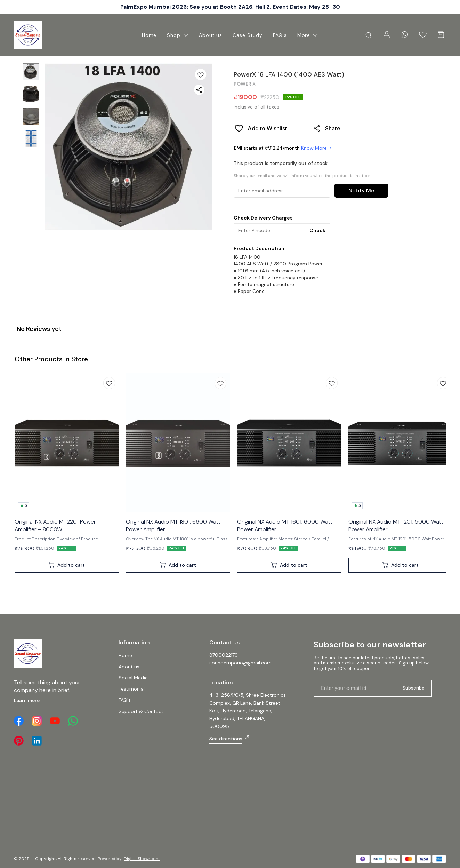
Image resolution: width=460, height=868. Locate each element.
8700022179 (224, 655)
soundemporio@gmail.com (240, 663)
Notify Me (361, 190)
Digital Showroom (142, 859)
